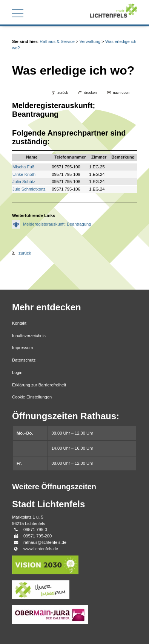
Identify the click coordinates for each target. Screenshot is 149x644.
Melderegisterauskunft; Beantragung (57, 224)
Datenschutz (24, 360)
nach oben (121, 93)
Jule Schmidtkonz (29, 189)
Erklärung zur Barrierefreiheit (39, 385)
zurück (63, 93)
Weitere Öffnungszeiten (54, 487)
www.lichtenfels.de (41, 549)
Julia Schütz (24, 182)
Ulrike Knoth (24, 174)
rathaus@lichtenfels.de (45, 542)
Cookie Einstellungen (32, 397)
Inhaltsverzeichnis (29, 336)
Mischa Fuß (23, 167)
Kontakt (19, 323)
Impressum (22, 348)
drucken (90, 93)
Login (17, 372)
